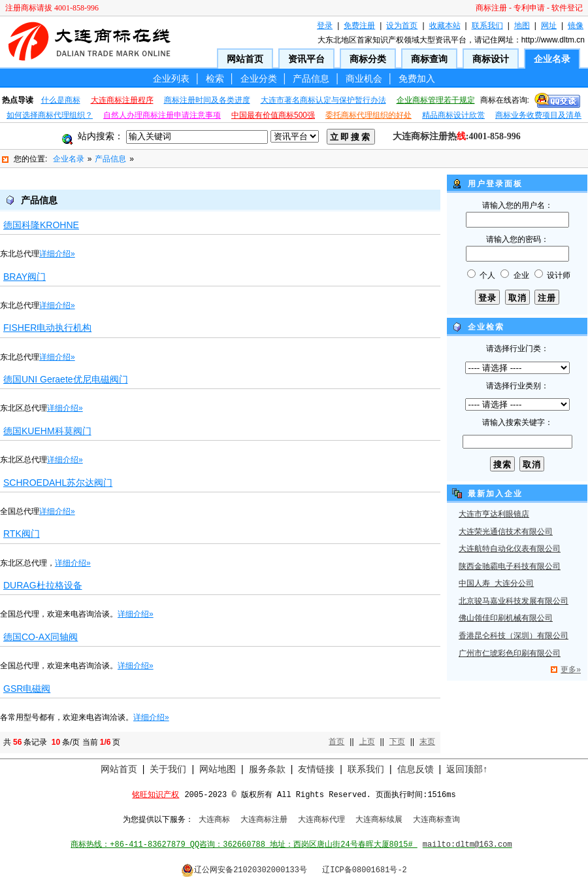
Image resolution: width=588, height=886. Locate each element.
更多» (571, 670)
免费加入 (417, 78)
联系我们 (487, 26)
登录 (325, 26)
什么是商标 (61, 100)
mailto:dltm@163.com (467, 845)
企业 (521, 275)
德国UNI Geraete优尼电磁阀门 (66, 379)
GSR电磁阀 (27, 689)
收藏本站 (445, 26)
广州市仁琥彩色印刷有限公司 (510, 654)
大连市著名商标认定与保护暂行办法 (323, 100)
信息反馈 (416, 769)
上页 (367, 741)
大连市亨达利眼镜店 (494, 515)
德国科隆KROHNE (41, 225)
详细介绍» (57, 254)
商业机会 (364, 78)
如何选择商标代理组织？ (50, 115)
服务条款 (267, 769)
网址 (549, 26)
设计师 (559, 275)
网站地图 (218, 769)
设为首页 (402, 26)
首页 (336, 741)
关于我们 (168, 769)
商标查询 (429, 59)
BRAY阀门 (24, 277)
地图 (522, 26)
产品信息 (311, 78)
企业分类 (259, 78)
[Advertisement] (220, 179)
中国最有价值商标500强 (273, 115)
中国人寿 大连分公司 (496, 584)
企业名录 (552, 59)
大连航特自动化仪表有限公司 (510, 549)
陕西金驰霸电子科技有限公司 (510, 567)
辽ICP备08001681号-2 (365, 870)
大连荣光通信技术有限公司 (506, 532)
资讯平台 (306, 59)
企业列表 (171, 78)
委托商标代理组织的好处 (368, 115)
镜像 (576, 26)
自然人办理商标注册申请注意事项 (162, 115)
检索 (215, 78)
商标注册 (491, 8)
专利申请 (529, 8)
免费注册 (359, 26)
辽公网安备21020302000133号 (244, 870)
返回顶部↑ (467, 769)
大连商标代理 (321, 820)
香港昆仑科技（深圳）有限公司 (514, 636)
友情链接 (316, 769)
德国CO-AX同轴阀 (41, 637)
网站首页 (245, 59)
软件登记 (567, 8)
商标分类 (368, 59)
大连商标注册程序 (122, 100)
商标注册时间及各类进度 (207, 100)
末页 (427, 741)
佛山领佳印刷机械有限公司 (506, 619)
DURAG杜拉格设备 (43, 585)
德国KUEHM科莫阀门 (47, 431)
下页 (397, 741)
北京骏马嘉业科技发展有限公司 (514, 602)
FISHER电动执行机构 (47, 328)
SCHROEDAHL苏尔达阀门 (58, 483)
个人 (487, 275)
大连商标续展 (379, 820)
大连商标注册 (264, 820)
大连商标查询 (436, 820)
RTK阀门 (22, 534)
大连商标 (214, 820)
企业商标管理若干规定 (436, 100)
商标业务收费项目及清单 (538, 115)
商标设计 (491, 59)
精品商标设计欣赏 (453, 115)
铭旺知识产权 (155, 795)
